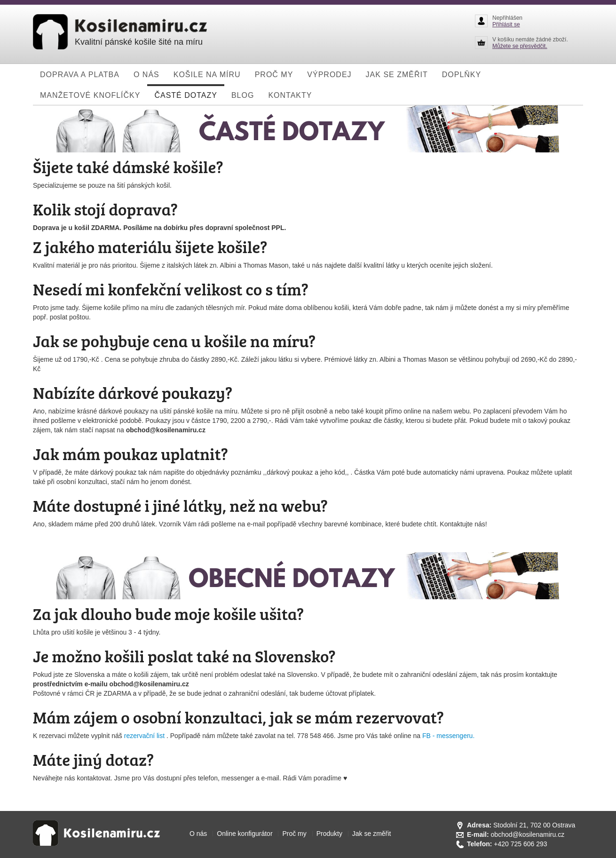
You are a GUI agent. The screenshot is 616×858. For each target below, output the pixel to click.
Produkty (329, 834)
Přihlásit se (506, 24)
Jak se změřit (371, 834)
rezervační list (145, 736)
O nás (198, 834)
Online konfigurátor (245, 834)
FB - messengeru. (448, 736)
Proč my (294, 834)
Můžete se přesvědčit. (520, 46)
